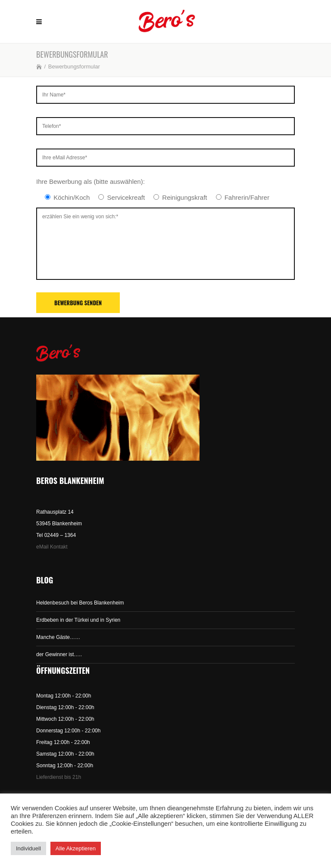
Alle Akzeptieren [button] (76, 848)
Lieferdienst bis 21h (59, 777)
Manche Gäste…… (58, 637)
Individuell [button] (28, 848)
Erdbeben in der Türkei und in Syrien (78, 620)
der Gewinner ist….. (59, 654)
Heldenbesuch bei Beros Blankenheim (80, 603)
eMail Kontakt (52, 547)
